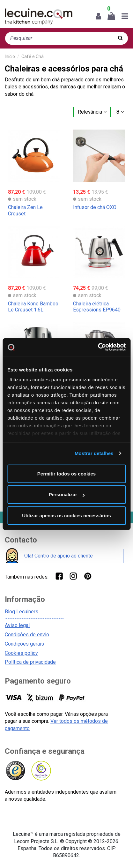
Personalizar (67, 494)
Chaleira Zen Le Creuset (25, 210)
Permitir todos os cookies (66, 473)
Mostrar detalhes (94, 453)
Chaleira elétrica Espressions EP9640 (97, 307)
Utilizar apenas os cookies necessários (66, 515)
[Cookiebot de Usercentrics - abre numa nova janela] (98, 347)
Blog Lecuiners (22, 612)
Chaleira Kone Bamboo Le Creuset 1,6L (33, 307)
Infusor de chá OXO (95, 207)
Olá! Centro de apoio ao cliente (59, 556)
